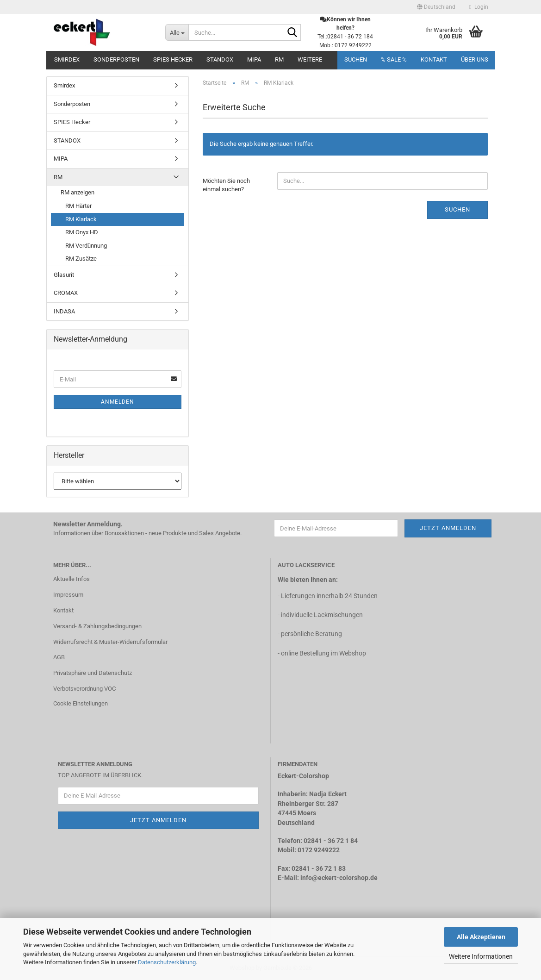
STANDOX (220, 59)
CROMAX (66, 293)
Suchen (356, 59)
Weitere (310, 59)
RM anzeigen (78, 192)
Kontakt (434, 59)
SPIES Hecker (173, 59)
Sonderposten (116, 59)
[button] (436, 7)
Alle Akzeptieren (481, 937)
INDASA (64, 311)
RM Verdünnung (86, 246)
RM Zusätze (81, 259)
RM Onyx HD (82, 232)
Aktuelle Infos (72, 579)
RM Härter (78, 206)
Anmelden (118, 402)
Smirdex (67, 59)
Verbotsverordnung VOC (84, 689)
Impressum (68, 595)
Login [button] (479, 7)
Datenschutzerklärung (167, 962)
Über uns (475, 59)
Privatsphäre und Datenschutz (93, 673)
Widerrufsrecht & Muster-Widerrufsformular (110, 642)
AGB (59, 657)
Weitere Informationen (481, 956)
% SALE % (394, 59)
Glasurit (64, 275)
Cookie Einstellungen (81, 703)
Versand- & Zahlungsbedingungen (97, 626)
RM (279, 59)
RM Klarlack (81, 219)
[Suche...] (177, 32)
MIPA (254, 59)
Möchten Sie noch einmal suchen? (226, 185)
